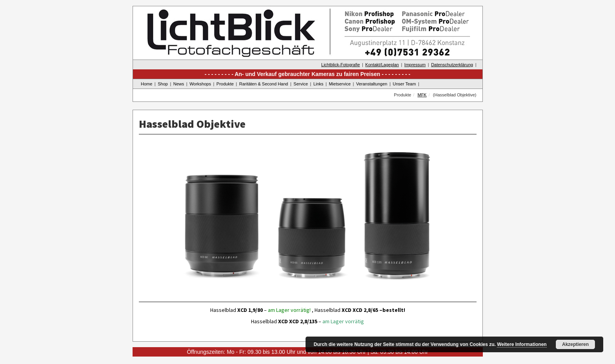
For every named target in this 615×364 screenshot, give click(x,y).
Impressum (415, 65)
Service (301, 84)
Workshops (200, 84)
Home (146, 84)
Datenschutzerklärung (452, 65)
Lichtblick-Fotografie (340, 65)
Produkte (225, 84)
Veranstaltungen (372, 84)
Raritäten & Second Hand (264, 84)
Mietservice (340, 84)
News (179, 84)
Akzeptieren (575, 344)
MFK (422, 95)
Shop (163, 84)
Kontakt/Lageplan (382, 65)
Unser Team (404, 84)
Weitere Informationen (522, 344)
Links (318, 84)
